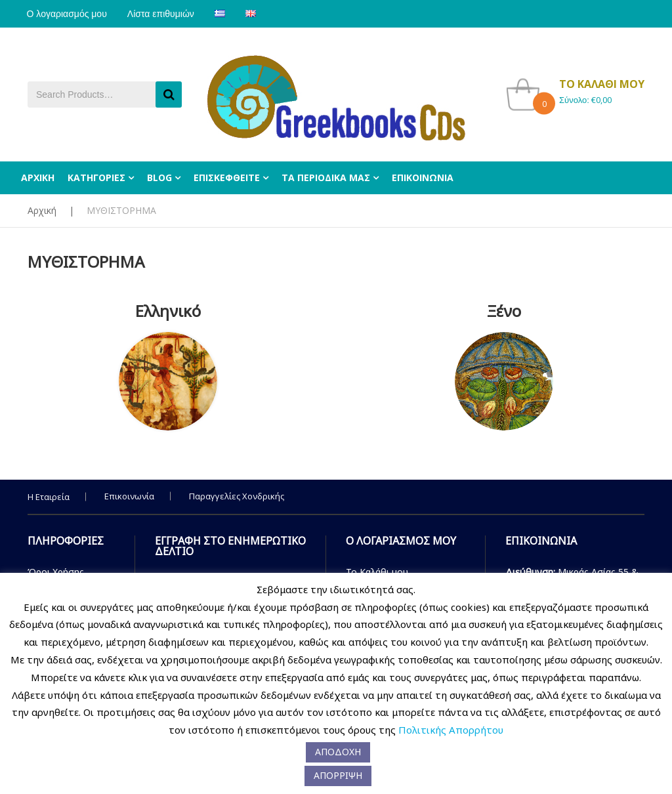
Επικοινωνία (129, 496)
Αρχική (42, 210)
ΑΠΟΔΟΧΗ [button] (338, 752)
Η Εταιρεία (49, 497)
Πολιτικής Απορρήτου (451, 730)
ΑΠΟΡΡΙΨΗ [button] (338, 775)
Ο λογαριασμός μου (68, 14)
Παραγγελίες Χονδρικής (237, 496)
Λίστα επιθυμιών (163, 14)
